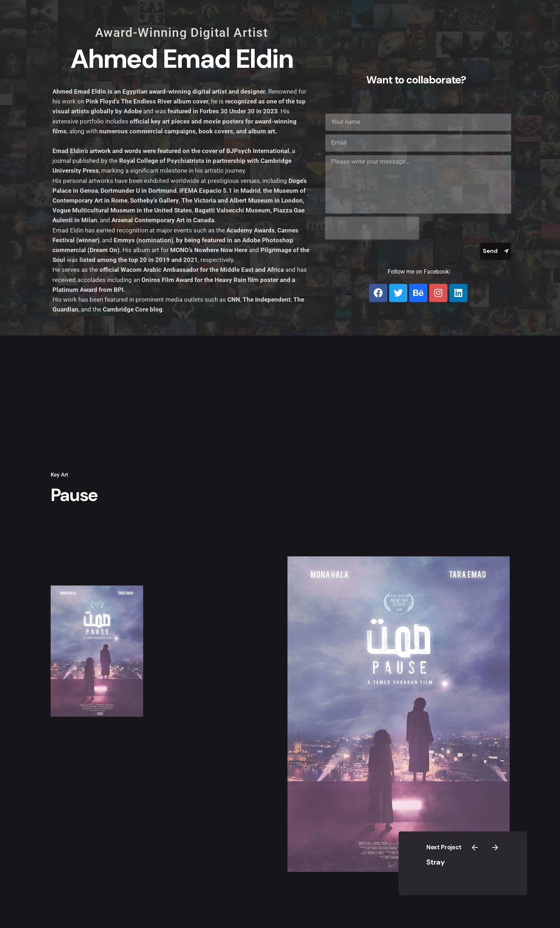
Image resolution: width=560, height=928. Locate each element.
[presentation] (372, 228)
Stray (456, 857)
